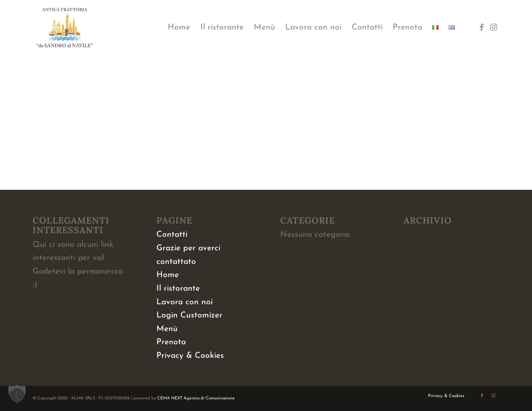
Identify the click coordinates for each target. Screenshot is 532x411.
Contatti (172, 235)
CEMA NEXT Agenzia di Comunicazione (196, 398)
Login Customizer (189, 315)
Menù (167, 329)
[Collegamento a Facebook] (482, 27)
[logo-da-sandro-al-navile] (65, 28)
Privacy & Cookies (190, 356)
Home (168, 275)
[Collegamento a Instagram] (494, 27)
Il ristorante (178, 289)
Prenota (171, 342)
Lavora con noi (185, 302)
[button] (17, 394)
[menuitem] (179, 28)
